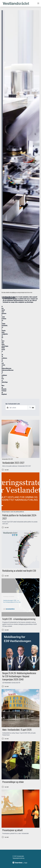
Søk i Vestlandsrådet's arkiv (13, 404)
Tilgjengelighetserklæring (18, 858)
